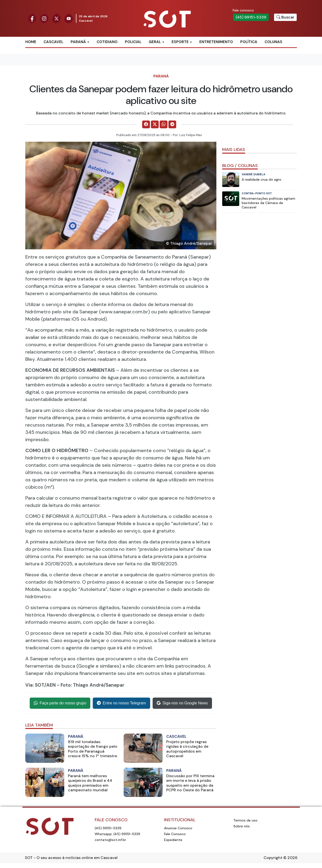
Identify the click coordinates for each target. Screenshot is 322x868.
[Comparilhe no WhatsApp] (164, 124)
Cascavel (53, 42)
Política (249, 42)
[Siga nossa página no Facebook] (32, 18)
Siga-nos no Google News (182, 703)
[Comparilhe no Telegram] (172, 124)
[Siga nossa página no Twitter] (56, 18)
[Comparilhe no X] (155, 124)
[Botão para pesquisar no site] (285, 17)
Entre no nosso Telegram (121, 703)
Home (31, 42)
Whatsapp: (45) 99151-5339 (117, 834)
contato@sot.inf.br (110, 840)
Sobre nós (242, 826)
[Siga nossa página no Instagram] (44, 18)
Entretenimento (216, 42)
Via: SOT (35, 685)
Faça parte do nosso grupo (60, 703)
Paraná (78, 42)
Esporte (180, 42)
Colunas (273, 42)
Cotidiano (107, 42)
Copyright (273, 858)
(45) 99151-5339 (251, 17)
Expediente (173, 840)
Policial (133, 42)
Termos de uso (245, 820)
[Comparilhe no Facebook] (146, 124)
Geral (155, 42)
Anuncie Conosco (178, 828)
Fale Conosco (175, 834)
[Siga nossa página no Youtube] (69, 18)
